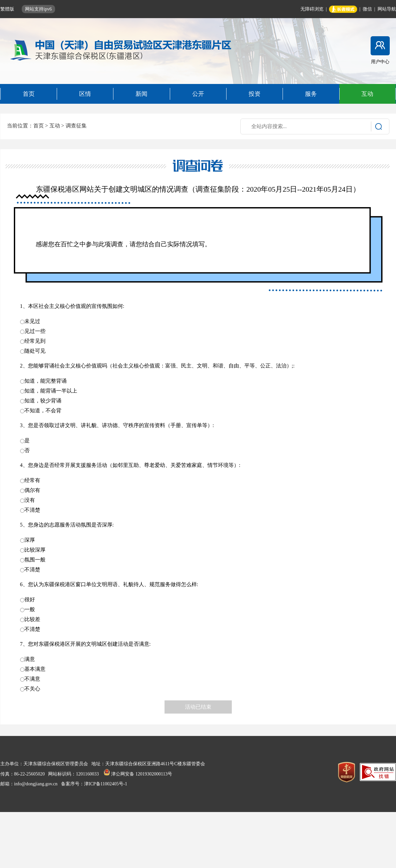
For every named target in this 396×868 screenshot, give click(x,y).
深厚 (30, 540)
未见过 (32, 321)
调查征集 (76, 126)
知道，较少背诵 (43, 401)
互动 (55, 126)
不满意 (32, 679)
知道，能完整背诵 (46, 381)
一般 (30, 609)
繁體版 (8, 9)
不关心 (32, 689)
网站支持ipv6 (38, 9)
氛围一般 (35, 560)
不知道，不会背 (43, 410)
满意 (30, 659)
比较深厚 (35, 550)
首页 (39, 126)
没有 (30, 500)
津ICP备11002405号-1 (106, 784)
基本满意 (35, 669)
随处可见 (35, 351)
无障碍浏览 (312, 9)
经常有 (32, 480)
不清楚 (32, 510)
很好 (30, 599)
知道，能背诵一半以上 (51, 391)
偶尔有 (32, 490)
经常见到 (35, 341)
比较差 (32, 619)
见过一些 (35, 331)
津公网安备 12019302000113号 (138, 774)
